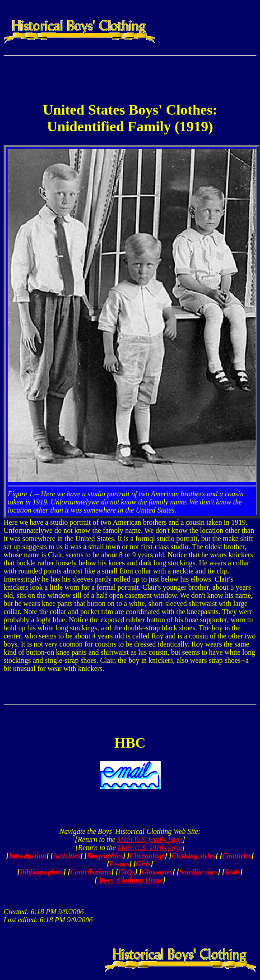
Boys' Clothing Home (130, 880)
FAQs (126, 872)
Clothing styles (193, 856)
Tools (232, 872)
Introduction (28, 856)
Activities (66, 856)
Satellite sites (199, 872)
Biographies (105, 856)
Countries (237, 856)
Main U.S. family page (150, 839)
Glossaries (157, 872)
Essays (119, 864)
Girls (143, 864)
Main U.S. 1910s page (150, 848)
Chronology (147, 856)
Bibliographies (42, 872)
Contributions (91, 872)
